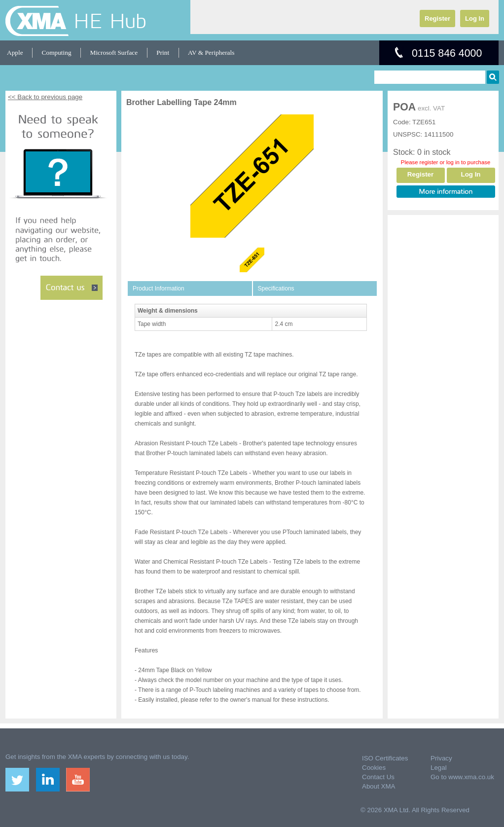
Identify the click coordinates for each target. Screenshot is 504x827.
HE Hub (110, 21)
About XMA (378, 786)
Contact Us (378, 777)
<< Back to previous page (45, 97)
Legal (439, 768)
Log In (475, 18)
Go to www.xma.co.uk (462, 777)
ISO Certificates (385, 758)
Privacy (441, 758)
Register (437, 18)
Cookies (374, 768)
